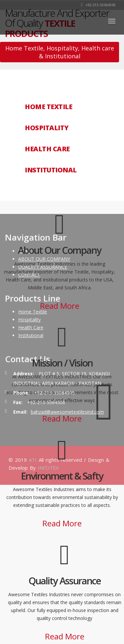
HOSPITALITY (47, 128)
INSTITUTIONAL (51, 170)
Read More (60, 306)
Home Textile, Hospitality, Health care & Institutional (60, 52)
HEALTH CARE (47, 149)
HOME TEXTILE (48, 107)
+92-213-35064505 (98, 5)
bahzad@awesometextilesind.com (67, 412)
